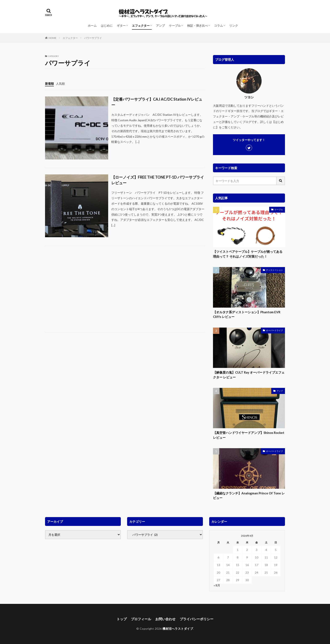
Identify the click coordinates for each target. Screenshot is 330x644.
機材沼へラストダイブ (178, 629)
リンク (234, 26)
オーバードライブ (274, 330)
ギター (121, 26)
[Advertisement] (125, 289)
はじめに (107, 26)
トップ (122, 619)
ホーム (92, 26)
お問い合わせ (165, 619)
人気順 (60, 84)
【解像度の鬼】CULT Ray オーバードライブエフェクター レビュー (249, 375)
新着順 (49, 84)
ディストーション (274, 270)
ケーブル (175, 26)
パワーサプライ (93, 38)
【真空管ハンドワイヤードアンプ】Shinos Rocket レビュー (249, 435)
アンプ (160, 26)
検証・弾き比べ (197, 26)
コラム (218, 26)
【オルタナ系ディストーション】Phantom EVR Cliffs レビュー (247, 314)
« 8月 (217, 585)
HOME (53, 38)
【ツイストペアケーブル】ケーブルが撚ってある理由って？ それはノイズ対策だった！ (248, 254)
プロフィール (141, 619)
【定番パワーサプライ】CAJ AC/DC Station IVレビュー (157, 102)
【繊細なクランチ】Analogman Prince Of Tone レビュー (249, 496)
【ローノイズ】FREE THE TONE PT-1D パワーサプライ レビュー (158, 180)
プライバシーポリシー (197, 619)
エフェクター (141, 26)
